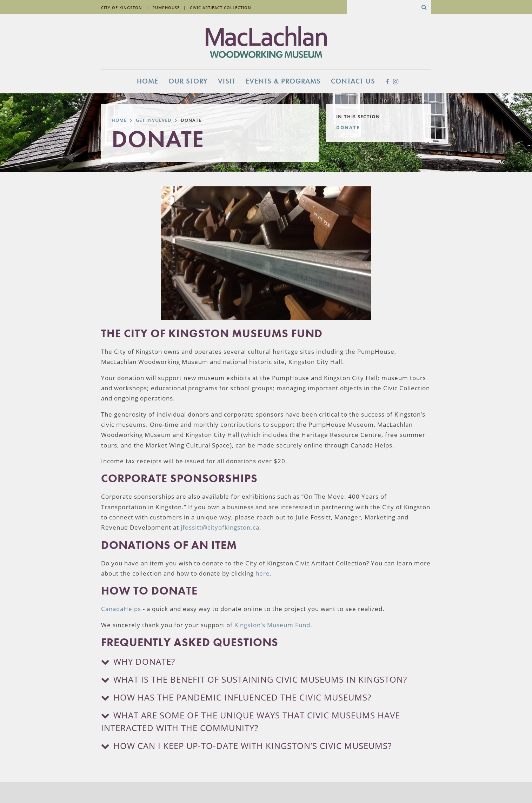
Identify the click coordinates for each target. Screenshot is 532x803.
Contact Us (353, 81)
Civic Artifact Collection (221, 8)
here (263, 573)
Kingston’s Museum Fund (272, 625)
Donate (348, 127)
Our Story (188, 81)
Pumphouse (166, 8)
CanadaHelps (121, 609)
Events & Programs (283, 81)
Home (148, 81)
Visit (227, 81)
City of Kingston (122, 8)
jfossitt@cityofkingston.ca (220, 527)
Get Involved (154, 120)
